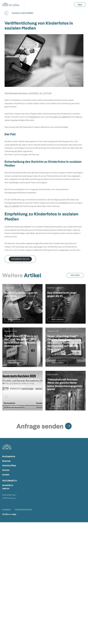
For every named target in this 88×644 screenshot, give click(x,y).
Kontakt (6, 475)
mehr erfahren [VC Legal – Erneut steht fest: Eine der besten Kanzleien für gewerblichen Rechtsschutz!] (14, 406)
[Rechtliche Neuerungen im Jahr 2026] (22, 304)
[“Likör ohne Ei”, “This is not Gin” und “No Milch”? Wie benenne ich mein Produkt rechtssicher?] (22, 341)
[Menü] (80, 4)
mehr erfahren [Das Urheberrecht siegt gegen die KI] (58, 319)
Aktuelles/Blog (9, 465)
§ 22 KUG (33, 117)
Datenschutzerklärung (23, 509)
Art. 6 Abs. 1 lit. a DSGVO (59, 117)
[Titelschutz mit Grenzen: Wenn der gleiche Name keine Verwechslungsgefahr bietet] (66, 384)
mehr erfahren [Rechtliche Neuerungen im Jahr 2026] (14, 319)
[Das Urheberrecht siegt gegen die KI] (66, 304)
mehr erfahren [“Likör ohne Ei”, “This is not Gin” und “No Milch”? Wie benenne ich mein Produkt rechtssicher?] (14, 363)
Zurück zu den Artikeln (23, 13)
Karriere (6, 470)
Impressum (7, 509)
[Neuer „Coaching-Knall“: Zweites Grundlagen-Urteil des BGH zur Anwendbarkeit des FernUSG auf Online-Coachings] (66, 343)
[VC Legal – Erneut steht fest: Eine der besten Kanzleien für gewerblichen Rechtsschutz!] (22, 384)
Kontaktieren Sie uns (20, 259)
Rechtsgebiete (9, 456)
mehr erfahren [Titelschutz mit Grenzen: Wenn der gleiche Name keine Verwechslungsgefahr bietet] (58, 406)
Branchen (6, 461)
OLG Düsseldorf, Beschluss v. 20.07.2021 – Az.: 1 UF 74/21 (28, 93)
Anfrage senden (40, 426)
